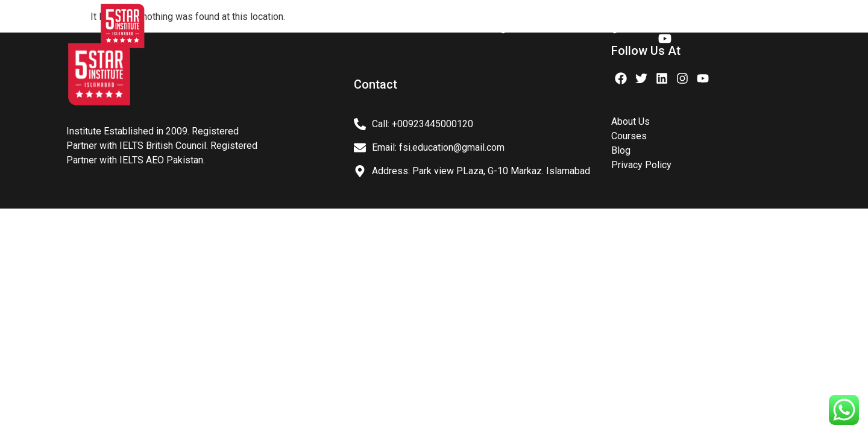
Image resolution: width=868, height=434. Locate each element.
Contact (553, 28)
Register (619, 28)
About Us (253, 28)
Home (191, 28)
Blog (496, 28)
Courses (439, 28)
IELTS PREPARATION (348, 28)
